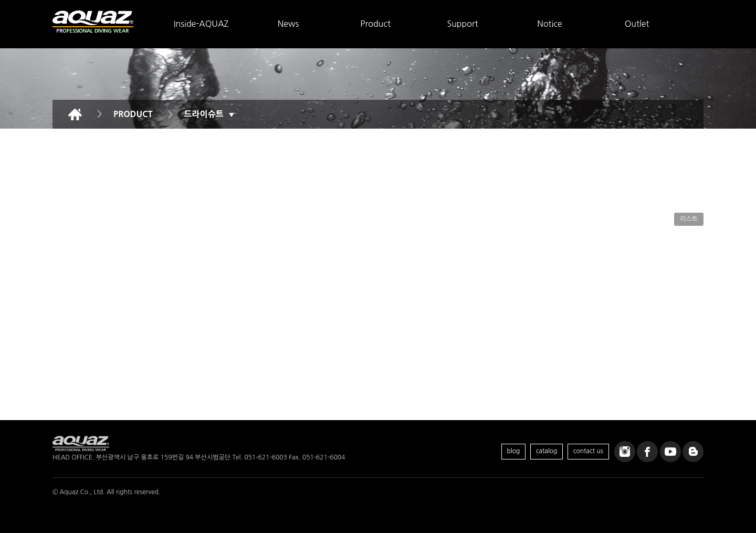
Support (462, 24)
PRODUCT (133, 114)
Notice (549, 24)
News (288, 24)
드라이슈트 (209, 114)
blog (514, 451)
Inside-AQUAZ (201, 24)
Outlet (637, 24)
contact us (588, 451)
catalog (547, 451)
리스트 (689, 219)
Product (375, 24)
